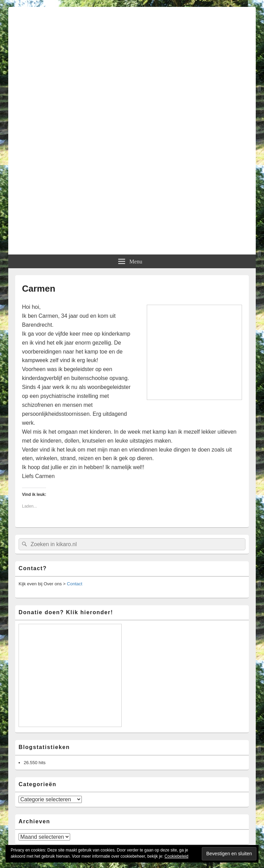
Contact (75, 584)
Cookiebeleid (177, 856)
